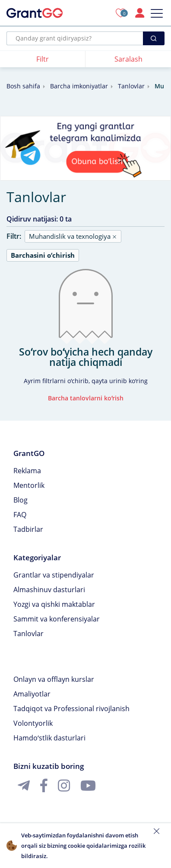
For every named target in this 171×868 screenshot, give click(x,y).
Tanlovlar (131, 86)
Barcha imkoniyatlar (79, 86)
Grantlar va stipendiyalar (54, 575)
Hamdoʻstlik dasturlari (49, 738)
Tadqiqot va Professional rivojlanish (71, 709)
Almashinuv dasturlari (49, 590)
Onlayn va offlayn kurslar (54, 679)
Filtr (43, 59)
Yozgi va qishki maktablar (54, 604)
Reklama (27, 471)
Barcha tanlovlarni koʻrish (86, 398)
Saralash (128, 59)
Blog (21, 500)
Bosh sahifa (23, 86)
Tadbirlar (28, 529)
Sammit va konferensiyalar (57, 619)
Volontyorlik (33, 723)
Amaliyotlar (32, 694)
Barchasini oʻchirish (43, 255)
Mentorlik (29, 485)
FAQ (20, 515)
